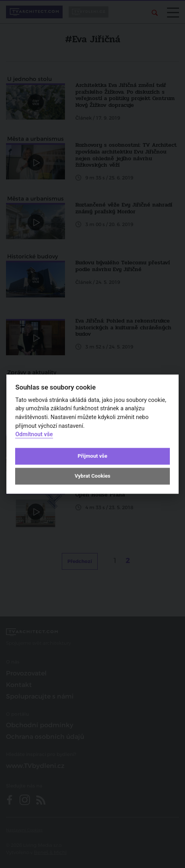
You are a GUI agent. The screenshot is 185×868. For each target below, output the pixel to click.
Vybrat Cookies (92, 476)
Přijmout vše (92, 456)
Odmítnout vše (34, 435)
